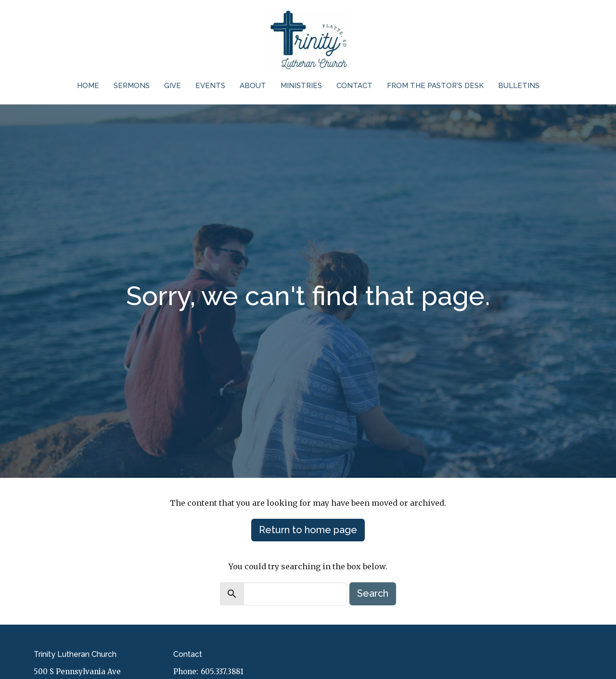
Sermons (132, 86)
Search (373, 593)
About (253, 86)
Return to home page (308, 530)
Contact (354, 86)
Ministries (301, 86)
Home (88, 86)
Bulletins (519, 86)
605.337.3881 (222, 672)
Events (210, 86)
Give (173, 86)
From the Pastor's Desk (435, 86)
